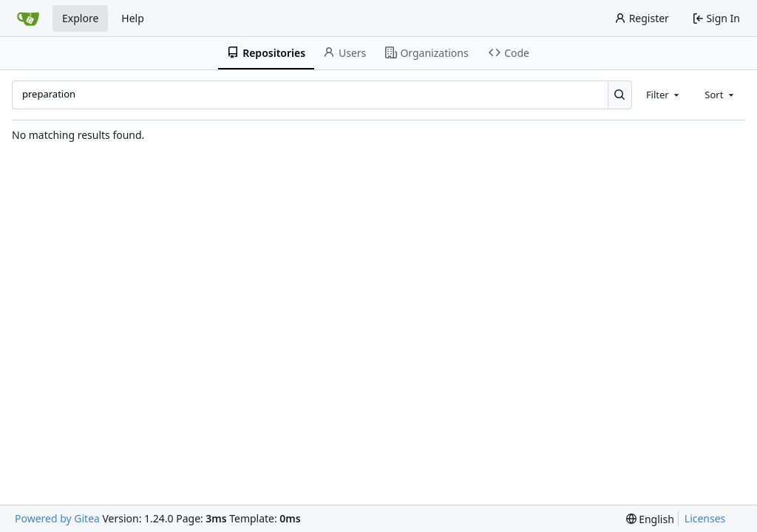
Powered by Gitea (57, 518)
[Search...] (620, 95)
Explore (80, 18)
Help (133, 18)
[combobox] (664, 95)
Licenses (705, 518)
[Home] (28, 18)
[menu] (650, 519)
